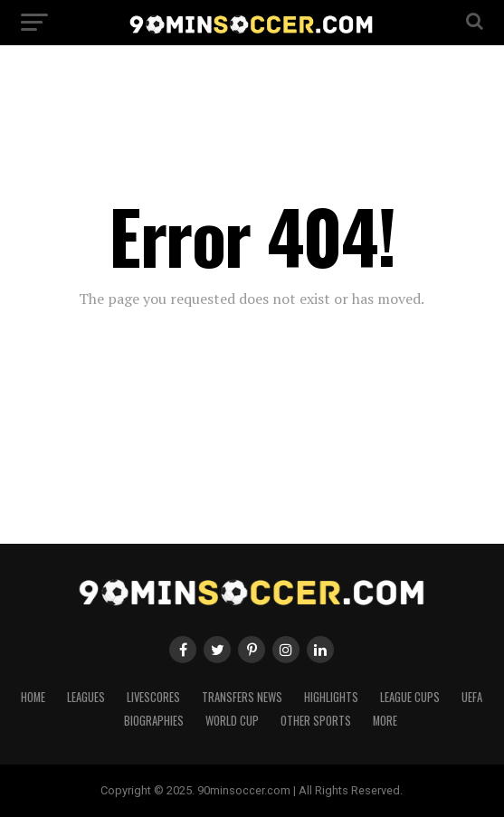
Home (33, 697)
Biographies (154, 721)
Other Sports (316, 721)
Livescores (153, 697)
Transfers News (242, 697)
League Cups (410, 697)
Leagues (86, 697)
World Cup (232, 721)
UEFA (472, 697)
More (385, 721)
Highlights (331, 697)
